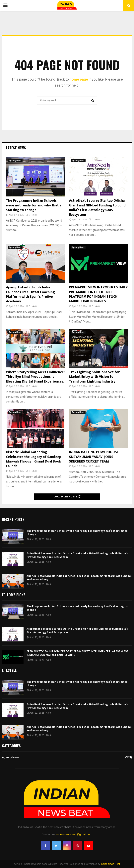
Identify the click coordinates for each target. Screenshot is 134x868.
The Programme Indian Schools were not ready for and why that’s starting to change (33, 205)
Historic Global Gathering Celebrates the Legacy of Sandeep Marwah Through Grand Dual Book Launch (34, 459)
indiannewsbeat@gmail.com (74, 834)
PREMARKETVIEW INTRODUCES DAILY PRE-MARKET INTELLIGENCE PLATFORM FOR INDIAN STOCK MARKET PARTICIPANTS (98, 294)
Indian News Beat (110, 864)
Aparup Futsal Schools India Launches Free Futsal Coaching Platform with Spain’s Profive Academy (30, 294)
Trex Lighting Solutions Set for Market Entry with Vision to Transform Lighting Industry (94, 377)
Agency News (15, 161)
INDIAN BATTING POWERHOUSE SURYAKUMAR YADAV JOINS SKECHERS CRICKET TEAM (94, 457)
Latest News (16, 148)
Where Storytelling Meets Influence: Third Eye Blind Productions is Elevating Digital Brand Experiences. (35, 377)
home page (79, 79)
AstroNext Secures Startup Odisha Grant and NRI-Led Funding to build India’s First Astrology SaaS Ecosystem (97, 208)
